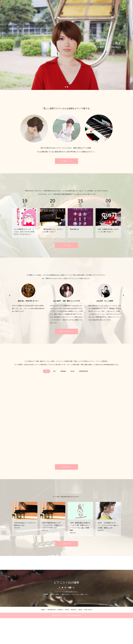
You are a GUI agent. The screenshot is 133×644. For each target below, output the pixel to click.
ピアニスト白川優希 (67, 583)
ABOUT (43, 610)
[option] (66, 45)
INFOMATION (52, 610)
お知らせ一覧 (66, 544)
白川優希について (66, 161)
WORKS (60, 610)
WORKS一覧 (67, 467)
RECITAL (74, 610)
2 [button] (68, 87)
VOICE (67, 610)
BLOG (80, 610)
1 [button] (65, 87)
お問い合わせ (88, 610)
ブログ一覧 (66, 245)
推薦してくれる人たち (66, 331)
